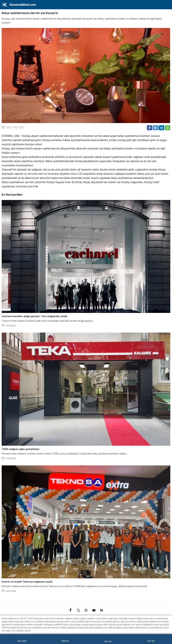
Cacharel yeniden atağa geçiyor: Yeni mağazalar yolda (34, 316)
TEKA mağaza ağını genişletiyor (21, 449)
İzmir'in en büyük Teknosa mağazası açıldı (27, 582)
